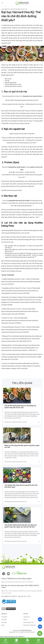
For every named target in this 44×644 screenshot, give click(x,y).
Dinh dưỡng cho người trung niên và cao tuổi (16, 422)
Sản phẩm (4, 620)
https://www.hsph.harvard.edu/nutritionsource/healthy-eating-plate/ (21, 282)
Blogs (3, 625)
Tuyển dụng (26, 617)
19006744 (21, 574)
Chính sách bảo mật (29, 622)
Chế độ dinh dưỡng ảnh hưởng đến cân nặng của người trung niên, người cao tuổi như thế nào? (21, 526)
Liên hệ (25, 620)
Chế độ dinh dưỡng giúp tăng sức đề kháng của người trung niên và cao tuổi (20, 407)
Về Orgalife (4, 617)
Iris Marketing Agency (26, 630)
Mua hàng (4, 622)
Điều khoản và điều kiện (30, 625)
